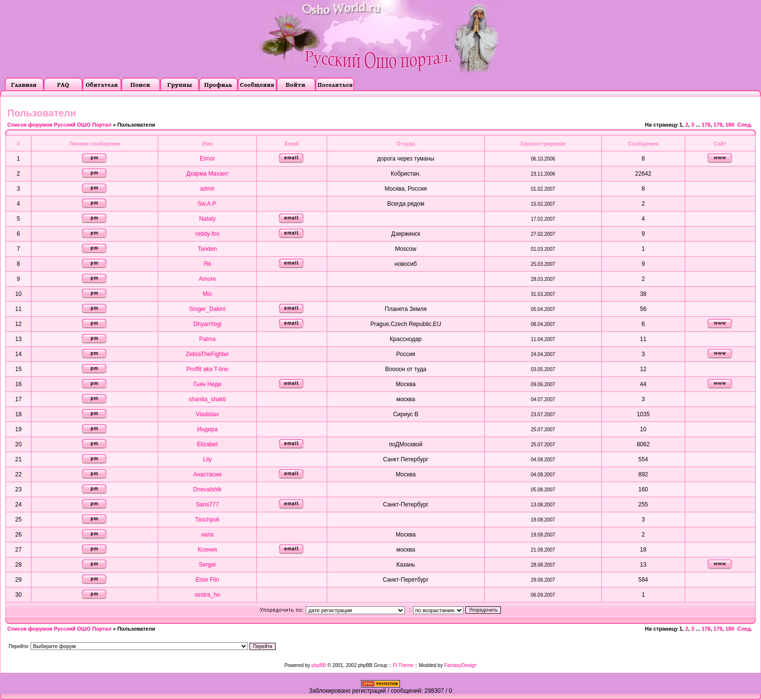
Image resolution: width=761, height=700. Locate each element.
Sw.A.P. (207, 204)
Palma (207, 339)
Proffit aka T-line (207, 369)
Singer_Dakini (207, 309)
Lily (207, 459)
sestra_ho (207, 595)
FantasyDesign (460, 665)
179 (718, 125)
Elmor (207, 159)
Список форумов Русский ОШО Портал (59, 125)
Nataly (207, 219)
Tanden (207, 249)
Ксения (207, 550)
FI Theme (403, 665)
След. (745, 125)
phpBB (319, 665)
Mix (207, 294)
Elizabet (207, 444)
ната (207, 535)
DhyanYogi (207, 324)
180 (730, 125)
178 (706, 125)
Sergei (207, 565)
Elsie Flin (207, 580)
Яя (207, 264)
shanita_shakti (207, 399)
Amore (207, 279)
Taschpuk (207, 520)
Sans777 (207, 505)
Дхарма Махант (207, 174)
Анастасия (207, 474)
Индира (207, 429)
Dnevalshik (207, 489)
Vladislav (207, 414)
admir (207, 189)
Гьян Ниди (207, 384)
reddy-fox (207, 234)
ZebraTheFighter (207, 354)
